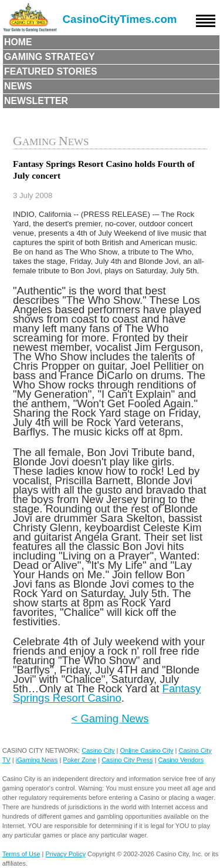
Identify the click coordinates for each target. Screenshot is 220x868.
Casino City (98, 750)
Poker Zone (79, 760)
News (18, 86)
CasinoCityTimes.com (120, 19)
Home (18, 42)
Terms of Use (21, 854)
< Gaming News (110, 718)
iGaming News (37, 760)
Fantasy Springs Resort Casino (107, 693)
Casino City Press (127, 760)
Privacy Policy (66, 854)
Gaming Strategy (49, 57)
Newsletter (36, 101)
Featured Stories (51, 71)
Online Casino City (146, 750)
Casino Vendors (181, 760)
